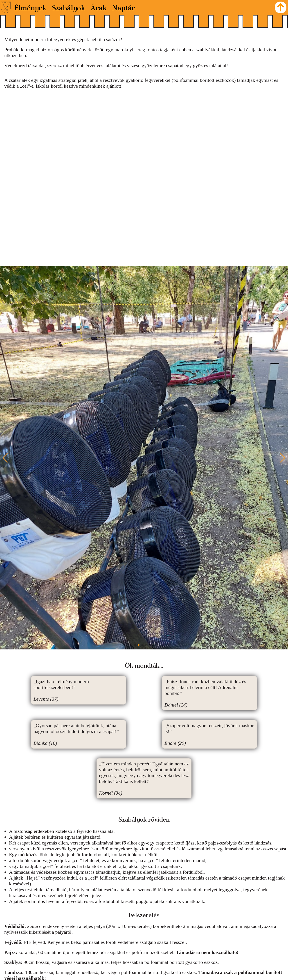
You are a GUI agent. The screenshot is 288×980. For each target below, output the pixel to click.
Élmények (30, 7)
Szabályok (68, 7)
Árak (99, 7)
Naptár (123, 7)
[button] (283, 458)
